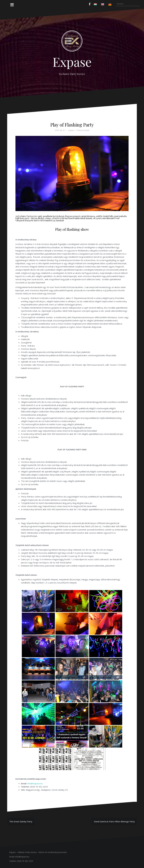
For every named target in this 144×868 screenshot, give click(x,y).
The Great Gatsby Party (21, 821)
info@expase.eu (35, 783)
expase (71, 130)
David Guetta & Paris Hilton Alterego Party (114, 821)
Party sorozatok (83, 130)
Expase (72, 62)
